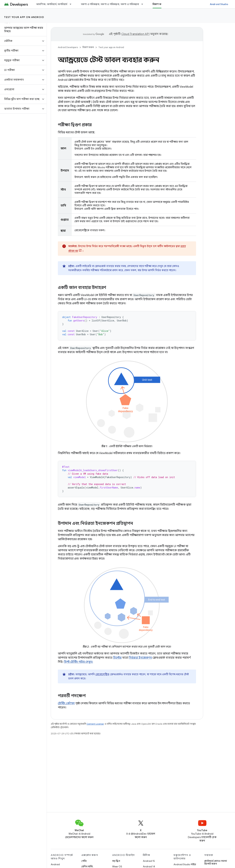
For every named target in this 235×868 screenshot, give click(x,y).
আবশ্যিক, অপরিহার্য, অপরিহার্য (52, 4)
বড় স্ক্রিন (116, 861)
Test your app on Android (24, 17)
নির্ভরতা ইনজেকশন (140, 658)
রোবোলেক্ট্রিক (102, 674)
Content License (95, 724)
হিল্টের (117, 658)
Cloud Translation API (135, 34)
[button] (21, 41)
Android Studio (219, 4)
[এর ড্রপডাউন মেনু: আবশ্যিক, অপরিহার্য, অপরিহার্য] (72, 4)
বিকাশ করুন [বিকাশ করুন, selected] (159, 4)
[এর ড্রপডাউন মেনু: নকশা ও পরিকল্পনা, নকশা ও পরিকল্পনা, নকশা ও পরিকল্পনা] (144, 4)
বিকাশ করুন (88, 47)
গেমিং (84, 861)
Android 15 (149, 861)
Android (55, 864)
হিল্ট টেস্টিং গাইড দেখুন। (78, 662)
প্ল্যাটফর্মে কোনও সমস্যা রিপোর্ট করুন (216, 862)
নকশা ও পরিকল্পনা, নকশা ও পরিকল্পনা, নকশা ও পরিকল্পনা (110, 4)
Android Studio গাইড (185, 864)
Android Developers (68, 47)
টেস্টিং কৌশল (66, 703)
